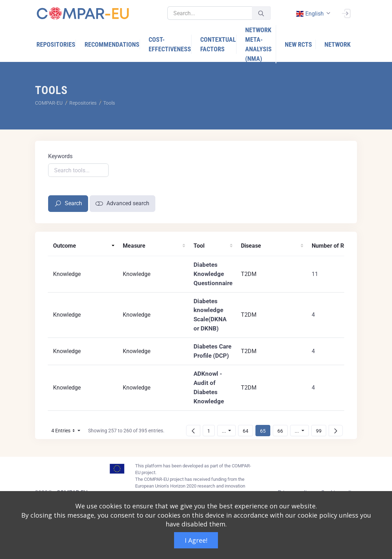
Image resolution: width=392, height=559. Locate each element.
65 (265, 431)
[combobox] (312, 14)
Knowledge (67, 274)
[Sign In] (346, 13)
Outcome (65, 246)
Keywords (60, 156)
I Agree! (196, 540)
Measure (134, 246)
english (310, 14)
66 (282, 431)
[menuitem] (56, 44)
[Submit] (261, 13)
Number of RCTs (333, 246)
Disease (251, 246)
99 (321, 431)
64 (248, 431)
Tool (199, 246)
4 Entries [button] (68, 432)
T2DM (249, 274)
